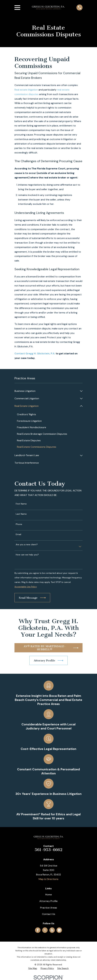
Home (49, 895)
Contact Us (49, 914)
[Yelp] (52, 930)
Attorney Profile (48, 901)
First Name (21, 504)
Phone (19, 524)
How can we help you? (27, 555)
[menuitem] (46, 391)
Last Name (21, 514)
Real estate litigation (26, 90)
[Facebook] (38, 930)
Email (18, 534)
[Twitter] (45, 930)
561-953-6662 (48, 850)
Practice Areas (49, 908)
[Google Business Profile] (59, 930)
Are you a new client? (27, 545)
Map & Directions (48, 879)
